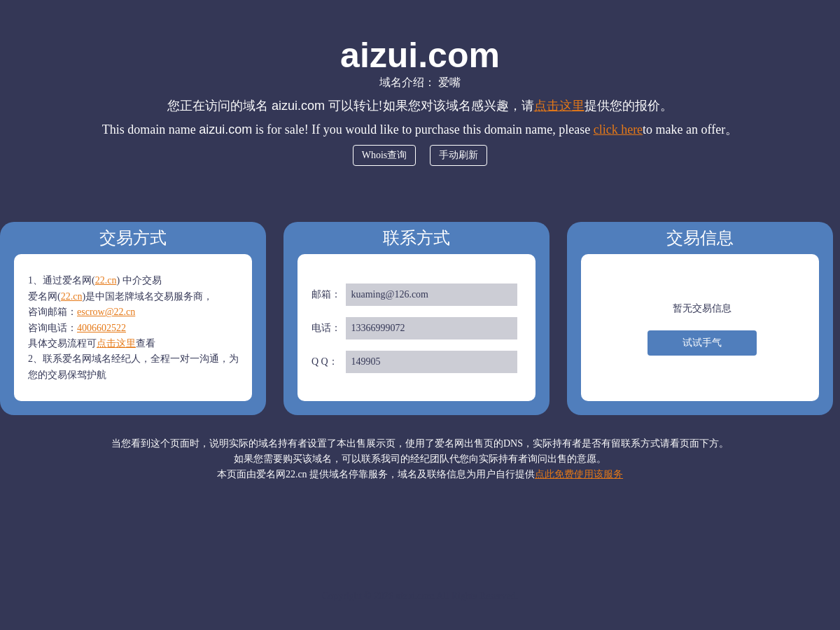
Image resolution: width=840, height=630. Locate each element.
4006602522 (101, 328)
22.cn (106, 280)
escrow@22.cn (106, 312)
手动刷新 (458, 155)
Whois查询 (385, 155)
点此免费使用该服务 (579, 474)
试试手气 (702, 343)
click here (618, 129)
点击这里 (559, 106)
